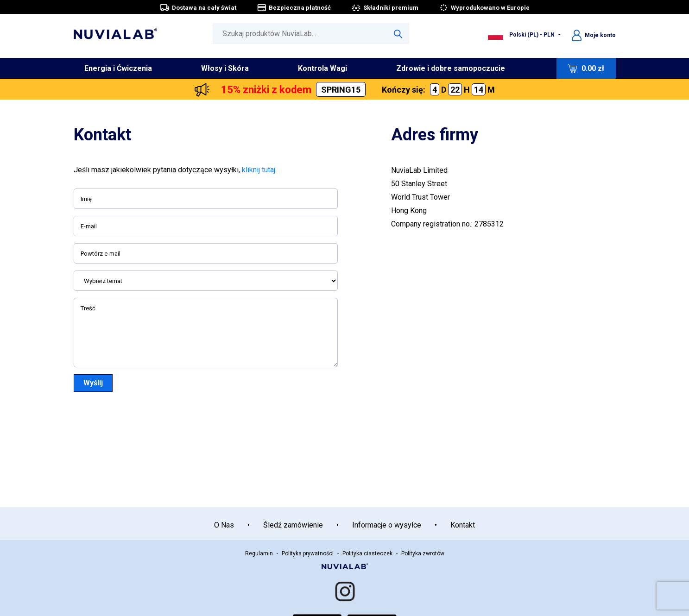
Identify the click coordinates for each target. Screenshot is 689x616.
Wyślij (93, 383)
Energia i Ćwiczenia (118, 68)
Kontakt (463, 525)
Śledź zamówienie (293, 525)
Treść (88, 308)
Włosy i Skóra (225, 68)
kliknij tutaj (259, 170)
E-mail (89, 226)
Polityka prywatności (308, 553)
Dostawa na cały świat (198, 8)
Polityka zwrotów (423, 553)
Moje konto (594, 35)
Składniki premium (385, 8)
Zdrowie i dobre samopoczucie (451, 68)
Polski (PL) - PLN (522, 35)
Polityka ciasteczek (367, 553)
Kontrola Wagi (322, 68)
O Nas (224, 525)
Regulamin (259, 553)
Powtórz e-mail (101, 254)
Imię (86, 199)
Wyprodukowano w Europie (484, 8)
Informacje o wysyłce (387, 525)
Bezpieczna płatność (294, 8)
